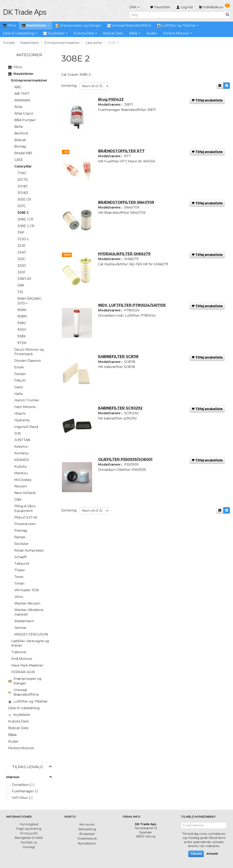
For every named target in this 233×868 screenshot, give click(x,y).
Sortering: (69, 86)
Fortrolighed (29, 824)
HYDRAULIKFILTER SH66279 (126, 258)
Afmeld (212, 854)
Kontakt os (29, 842)
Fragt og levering (29, 829)
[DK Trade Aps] (25, 12)
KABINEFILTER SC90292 (122, 415)
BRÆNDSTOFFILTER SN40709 (128, 205)
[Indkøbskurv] (214, 7)
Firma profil (29, 833)
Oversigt (29, 847)
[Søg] (227, 15)
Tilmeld (196, 854)
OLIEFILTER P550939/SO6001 (127, 467)
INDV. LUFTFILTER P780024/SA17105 (133, 310)
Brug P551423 (112, 101)
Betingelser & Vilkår (29, 838)
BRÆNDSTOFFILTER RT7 (123, 153)
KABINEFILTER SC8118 (120, 362)
